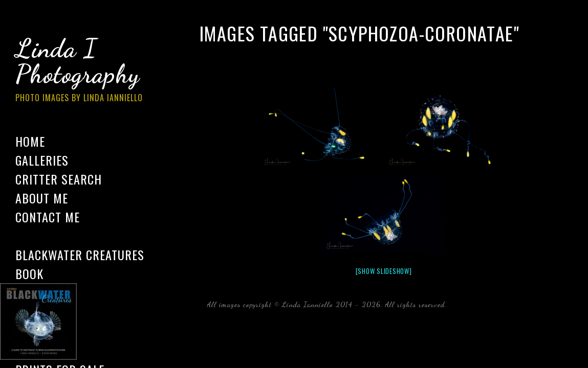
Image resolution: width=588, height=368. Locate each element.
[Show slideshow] (384, 271)
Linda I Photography (87, 71)
